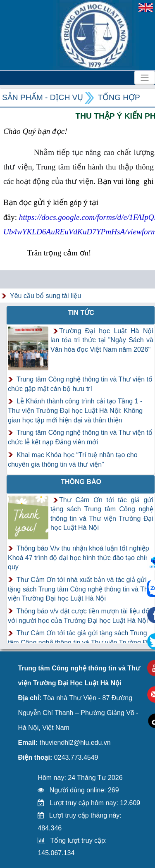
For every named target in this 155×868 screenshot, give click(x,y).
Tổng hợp (119, 97)
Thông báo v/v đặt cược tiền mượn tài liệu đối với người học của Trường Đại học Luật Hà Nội (79, 616)
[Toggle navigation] (145, 78)
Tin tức (81, 313)
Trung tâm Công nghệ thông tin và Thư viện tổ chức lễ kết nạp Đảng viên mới (80, 437)
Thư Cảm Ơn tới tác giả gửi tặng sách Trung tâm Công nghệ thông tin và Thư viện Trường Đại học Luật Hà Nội (80, 642)
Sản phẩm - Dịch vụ (43, 97)
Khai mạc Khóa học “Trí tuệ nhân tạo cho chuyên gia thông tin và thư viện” (73, 460)
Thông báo (81, 482)
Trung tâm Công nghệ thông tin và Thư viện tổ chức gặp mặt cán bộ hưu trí (80, 384)
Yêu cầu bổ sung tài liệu (45, 296)
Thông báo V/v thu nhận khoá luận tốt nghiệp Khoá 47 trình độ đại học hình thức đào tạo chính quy (80, 558)
